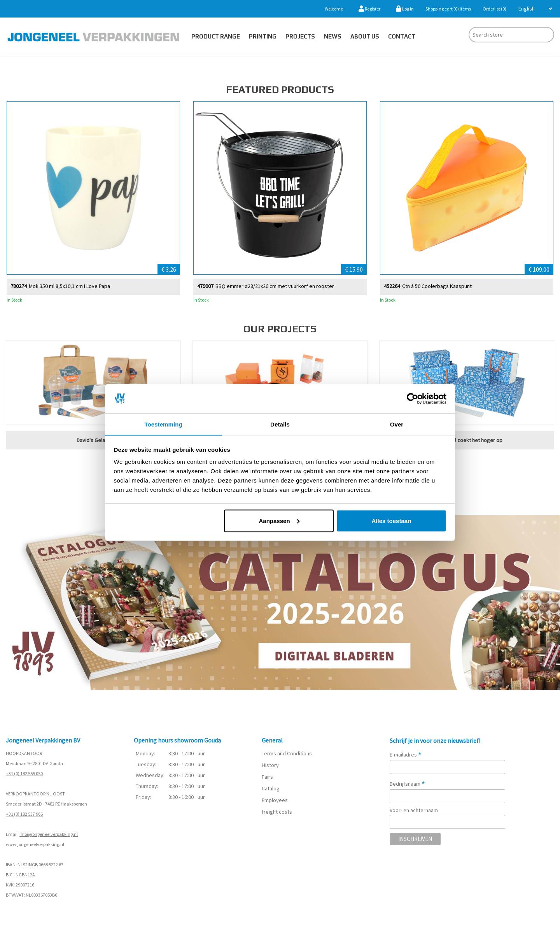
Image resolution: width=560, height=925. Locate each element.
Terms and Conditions (287, 754)
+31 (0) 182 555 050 (24, 773)
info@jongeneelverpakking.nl (49, 834)
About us (365, 36)
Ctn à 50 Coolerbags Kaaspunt (437, 286)
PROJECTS (300, 36)
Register (369, 9)
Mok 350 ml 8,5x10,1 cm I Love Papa (69, 286)
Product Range (216, 36)
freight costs (277, 812)
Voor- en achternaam (414, 810)
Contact (402, 36)
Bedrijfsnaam (407, 784)
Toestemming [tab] (163, 424)
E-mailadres (406, 755)
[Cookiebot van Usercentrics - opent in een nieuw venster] (412, 398)
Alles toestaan (392, 521)
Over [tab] (397, 424)
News (333, 36)
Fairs (267, 777)
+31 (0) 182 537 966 (24, 814)
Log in (405, 9)
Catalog (271, 789)
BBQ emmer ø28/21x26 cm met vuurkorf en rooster (275, 286)
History (270, 765)
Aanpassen (279, 521)
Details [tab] (280, 424)
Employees (275, 800)
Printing (263, 36)
